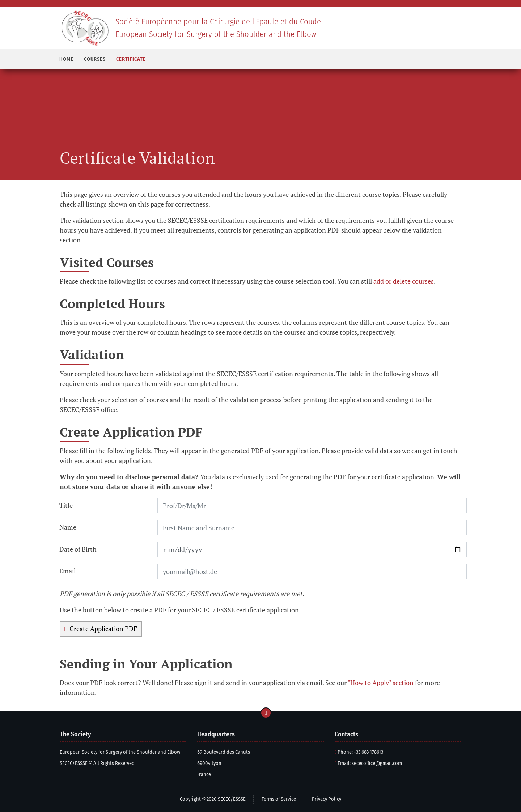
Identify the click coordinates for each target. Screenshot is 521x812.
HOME (66, 59)
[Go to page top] (266, 713)
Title (66, 505)
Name (68, 527)
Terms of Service (279, 799)
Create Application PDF (101, 629)
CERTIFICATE (131, 59)
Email (67, 571)
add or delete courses (404, 281)
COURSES (95, 59)
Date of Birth (78, 549)
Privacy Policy (327, 799)
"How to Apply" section (381, 683)
